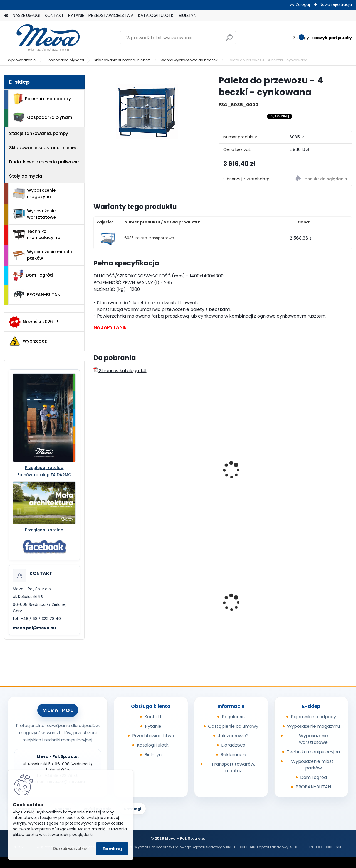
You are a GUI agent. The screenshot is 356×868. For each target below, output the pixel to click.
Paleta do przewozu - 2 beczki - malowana (254, 473)
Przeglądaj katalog (44, 468)
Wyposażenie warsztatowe (34, 214)
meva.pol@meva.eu (34, 628)
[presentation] (96, 464)
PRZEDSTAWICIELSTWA (111, 15)
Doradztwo (233, 745)
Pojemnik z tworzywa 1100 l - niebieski (251, 604)
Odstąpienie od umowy (233, 726)
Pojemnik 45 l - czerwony (321, 601)
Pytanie (153, 726)
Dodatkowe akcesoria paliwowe (44, 162)
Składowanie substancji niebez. (122, 60)
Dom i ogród (33, 275)
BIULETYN (188, 15)
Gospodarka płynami (65, 60)
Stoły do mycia (26, 176)
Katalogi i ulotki (153, 745)
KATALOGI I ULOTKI (156, 15)
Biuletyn (153, 755)
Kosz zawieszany (181, 601)
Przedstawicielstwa (153, 736)
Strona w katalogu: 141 (120, 371)
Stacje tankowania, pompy (39, 133)
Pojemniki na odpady (42, 99)
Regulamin (233, 717)
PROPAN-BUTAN (37, 295)
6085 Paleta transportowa (149, 238)
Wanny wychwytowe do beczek (189, 60)
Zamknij (112, 849)
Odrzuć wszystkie (70, 849)
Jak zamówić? (233, 736)
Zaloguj (303, 4)
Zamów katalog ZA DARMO (44, 475)
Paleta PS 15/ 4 (179, 471)
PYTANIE (76, 15)
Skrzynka (107, 601)
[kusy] (238, 505)
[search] (229, 40)
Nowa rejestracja (336, 4)
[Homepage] (6, 16)
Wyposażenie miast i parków (43, 255)
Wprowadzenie (22, 60)
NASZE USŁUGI (26, 15)
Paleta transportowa (317, 460)
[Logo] (42, 38)
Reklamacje (233, 755)
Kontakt (153, 717)
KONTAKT (54, 15)
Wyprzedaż (28, 341)
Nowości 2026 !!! (34, 322)
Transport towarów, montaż (233, 767)
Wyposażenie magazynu (34, 193)
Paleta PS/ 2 (110, 471)
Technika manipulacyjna (37, 235)
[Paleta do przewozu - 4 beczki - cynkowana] (147, 109)
